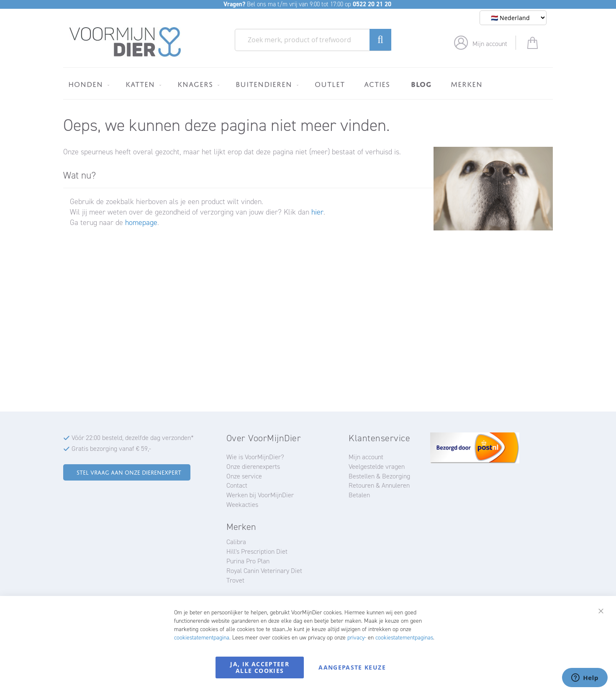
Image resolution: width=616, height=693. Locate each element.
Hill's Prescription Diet (257, 551)
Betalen (359, 495)
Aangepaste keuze (352, 667)
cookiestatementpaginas (404, 638)
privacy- (357, 638)
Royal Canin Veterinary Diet (264, 571)
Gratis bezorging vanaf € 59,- (111, 449)
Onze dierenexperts (253, 467)
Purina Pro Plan (248, 561)
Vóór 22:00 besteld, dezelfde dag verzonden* (133, 438)
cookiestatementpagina (202, 638)
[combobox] (313, 40)
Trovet (235, 580)
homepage (141, 222)
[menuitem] (87, 84)
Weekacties (242, 505)
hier (317, 212)
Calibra (236, 542)
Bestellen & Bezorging (379, 476)
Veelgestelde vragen (377, 467)
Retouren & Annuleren (379, 485)
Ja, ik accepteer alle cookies (260, 667)
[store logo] (125, 42)
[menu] (308, 83)
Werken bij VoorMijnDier (260, 495)
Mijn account (490, 44)
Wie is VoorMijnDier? (255, 457)
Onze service (244, 476)
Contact (237, 485)
